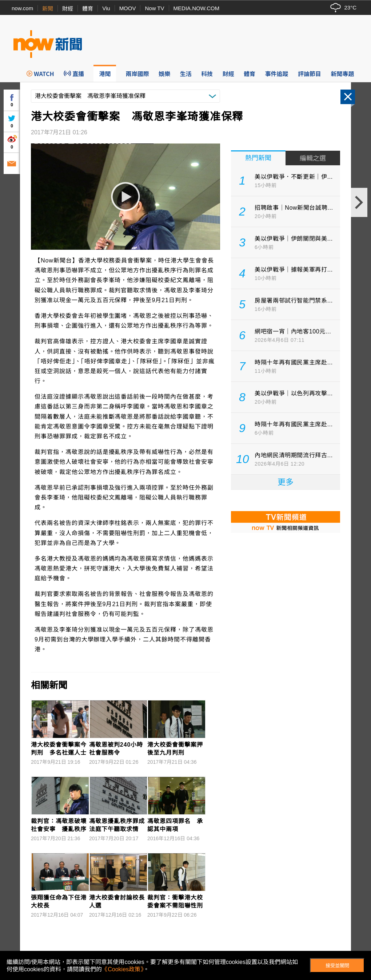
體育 (88, 9)
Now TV (154, 8)
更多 (286, 482)
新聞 (48, 9)
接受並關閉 (337, 966)
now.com (22, 8)
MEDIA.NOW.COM (197, 8)
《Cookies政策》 (123, 969)
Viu (106, 8)
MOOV (128, 8)
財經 (68, 9)
